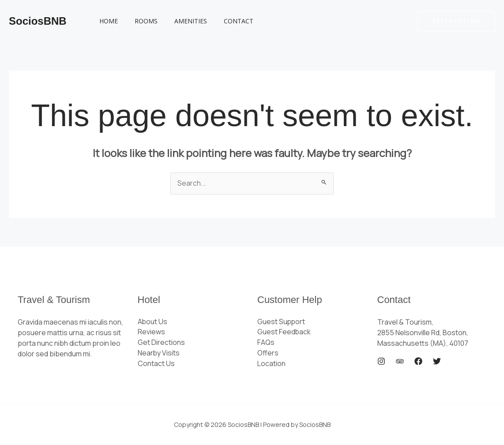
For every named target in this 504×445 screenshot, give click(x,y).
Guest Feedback (284, 333)
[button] (456, 21)
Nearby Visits (159, 354)
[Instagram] (381, 362)
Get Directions (161, 343)
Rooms (139, 21)
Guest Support (282, 322)
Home (106, 21)
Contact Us (156, 364)
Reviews (151, 333)
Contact (223, 21)
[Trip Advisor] (400, 362)
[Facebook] (418, 362)
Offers (268, 354)
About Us (153, 322)
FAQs (266, 343)
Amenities (180, 21)
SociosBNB (38, 21)
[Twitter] (437, 362)
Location (271, 364)
